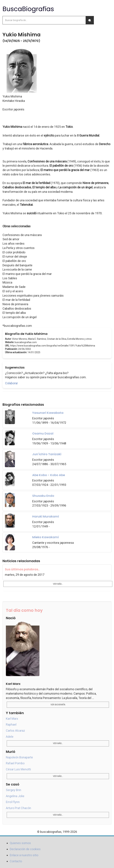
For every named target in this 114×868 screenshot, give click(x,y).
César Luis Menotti (18, 769)
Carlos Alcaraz (15, 731)
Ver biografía (58, 705)
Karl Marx (12, 719)
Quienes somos (20, 843)
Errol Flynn (13, 802)
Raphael (11, 724)
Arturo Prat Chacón (18, 808)
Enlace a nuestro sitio (24, 855)
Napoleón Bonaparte (19, 757)
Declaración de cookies (25, 849)
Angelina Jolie (15, 796)
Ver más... (58, 584)
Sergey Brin (14, 790)
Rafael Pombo (15, 763)
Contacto (16, 861)
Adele (10, 737)
